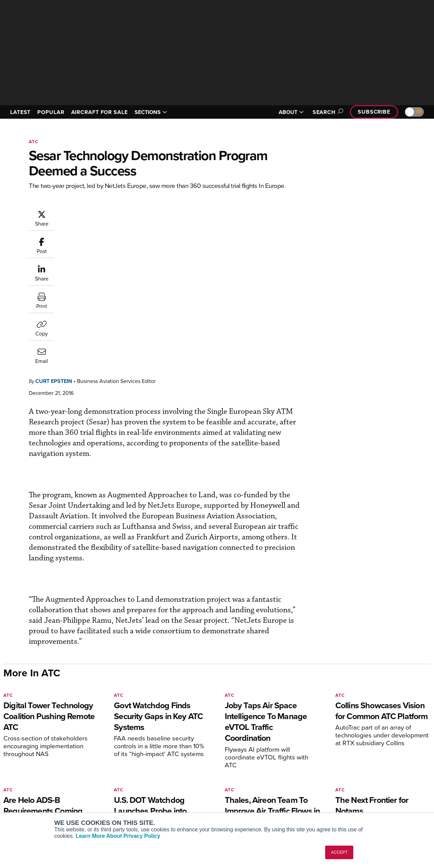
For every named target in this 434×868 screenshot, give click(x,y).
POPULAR (51, 112)
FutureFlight (22, 797)
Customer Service (138, 770)
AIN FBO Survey (30, 761)
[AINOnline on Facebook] (6, 729)
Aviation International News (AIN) (50, 770)
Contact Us (349, 788)
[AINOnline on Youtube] (18, 729)
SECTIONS (151, 112)
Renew (126, 779)
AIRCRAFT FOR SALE (100, 112)
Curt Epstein (94, 213)
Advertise (352, 797)
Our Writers (350, 770)
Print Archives (243, 761)
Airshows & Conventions (254, 806)
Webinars (238, 797)
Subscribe (374, 112)
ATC (34, 142)
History (345, 779)
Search (327, 112)
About (344, 761)
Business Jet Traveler (36, 788)
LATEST (20, 112)
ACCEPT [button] (339, 852)
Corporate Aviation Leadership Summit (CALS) (51, 809)
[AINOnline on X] (32, 729)
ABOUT (291, 112)
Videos (235, 788)
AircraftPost (26, 779)
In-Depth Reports (246, 779)
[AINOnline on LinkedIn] (45, 729)
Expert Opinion (244, 770)
